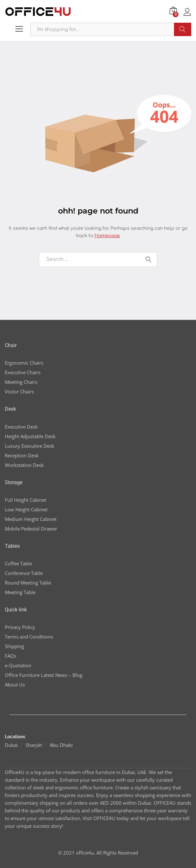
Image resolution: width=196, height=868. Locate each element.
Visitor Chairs (19, 391)
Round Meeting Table (28, 583)
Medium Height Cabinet (31, 519)
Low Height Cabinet (26, 509)
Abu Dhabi (61, 745)
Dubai (11, 745)
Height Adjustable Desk (30, 436)
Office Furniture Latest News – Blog (44, 675)
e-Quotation (18, 665)
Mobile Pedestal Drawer (31, 529)
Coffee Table (18, 563)
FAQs (11, 656)
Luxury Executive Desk (30, 446)
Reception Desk (22, 455)
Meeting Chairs (21, 382)
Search (183, 29)
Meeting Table (20, 592)
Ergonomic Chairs (24, 363)
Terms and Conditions (29, 637)
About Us (15, 685)
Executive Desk (21, 427)
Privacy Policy (20, 627)
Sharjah (34, 745)
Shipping (14, 646)
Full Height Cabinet (26, 500)
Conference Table (24, 573)
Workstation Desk (24, 465)
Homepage (107, 236)
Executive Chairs (23, 372)
